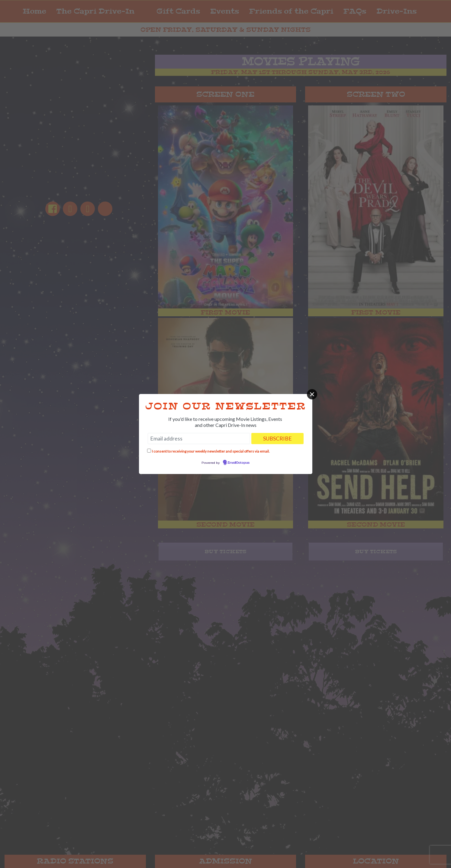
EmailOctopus (239, 463)
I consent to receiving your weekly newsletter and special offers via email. (211, 451)
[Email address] (199, 439)
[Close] (312, 394)
